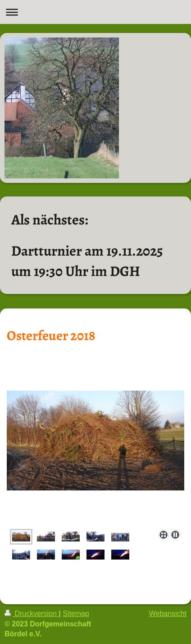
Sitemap (76, 614)
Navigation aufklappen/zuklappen (95, 12)
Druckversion (32, 614)
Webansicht (168, 614)
